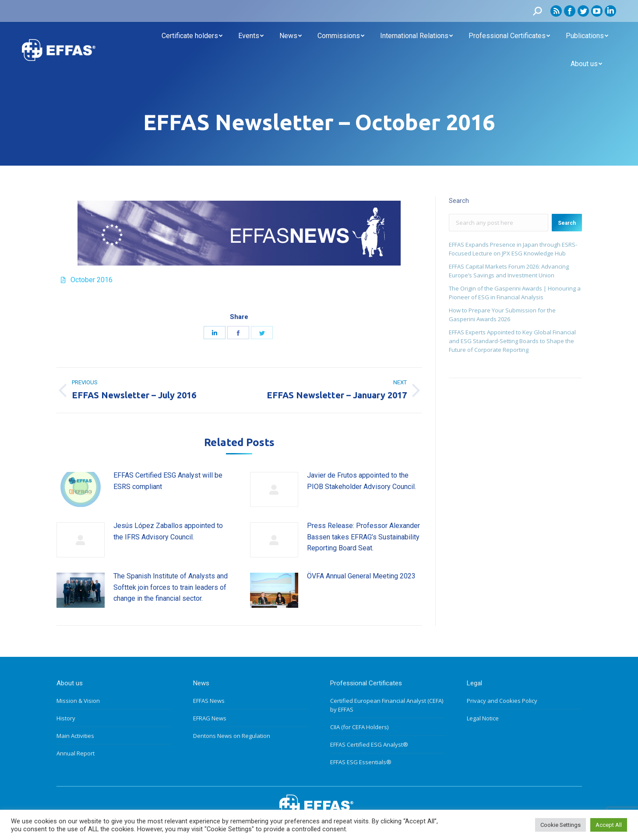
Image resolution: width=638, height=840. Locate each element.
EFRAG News (210, 718)
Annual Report (76, 753)
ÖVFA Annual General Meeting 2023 (361, 576)
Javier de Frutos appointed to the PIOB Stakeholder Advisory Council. (361, 481)
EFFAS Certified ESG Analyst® (369, 744)
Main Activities (75, 736)
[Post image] (81, 489)
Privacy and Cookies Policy (502, 701)
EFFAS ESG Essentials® (361, 762)
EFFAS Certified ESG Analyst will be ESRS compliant (168, 481)
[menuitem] (192, 36)
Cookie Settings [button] (560, 825)
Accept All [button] (609, 825)
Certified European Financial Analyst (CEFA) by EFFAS (387, 705)
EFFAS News (209, 701)
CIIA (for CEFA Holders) (359, 727)
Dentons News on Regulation (232, 736)
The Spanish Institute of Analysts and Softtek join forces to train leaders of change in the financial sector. (171, 587)
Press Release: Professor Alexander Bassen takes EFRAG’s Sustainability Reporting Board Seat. (363, 537)
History (66, 718)
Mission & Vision (78, 701)
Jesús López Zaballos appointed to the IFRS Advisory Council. (168, 531)
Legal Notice (483, 718)
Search (567, 223)
